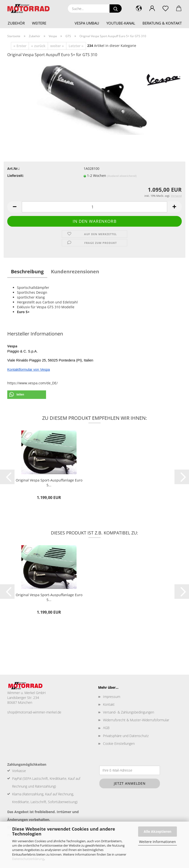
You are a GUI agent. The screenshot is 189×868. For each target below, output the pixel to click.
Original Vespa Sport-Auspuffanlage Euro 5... (49, 483)
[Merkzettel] (165, 9)
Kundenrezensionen (75, 271)
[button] (152, 9)
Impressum (112, 698)
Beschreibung (27, 271)
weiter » (57, 46)
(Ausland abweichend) (122, 176)
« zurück (38, 46)
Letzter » (76, 46)
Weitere (39, 23)
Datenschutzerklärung (28, 859)
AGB (106, 729)
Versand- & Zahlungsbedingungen (129, 713)
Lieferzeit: (16, 176)
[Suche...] (116, 9)
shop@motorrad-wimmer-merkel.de (34, 713)
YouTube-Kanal (121, 23)
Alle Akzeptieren (157, 831)
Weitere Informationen (157, 842)
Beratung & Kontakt (162, 23)
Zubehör (16, 23)
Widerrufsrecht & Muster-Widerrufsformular (136, 721)
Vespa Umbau (87, 23)
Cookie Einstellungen (119, 745)
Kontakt (109, 706)
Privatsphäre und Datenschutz (126, 737)
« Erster (20, 46)
